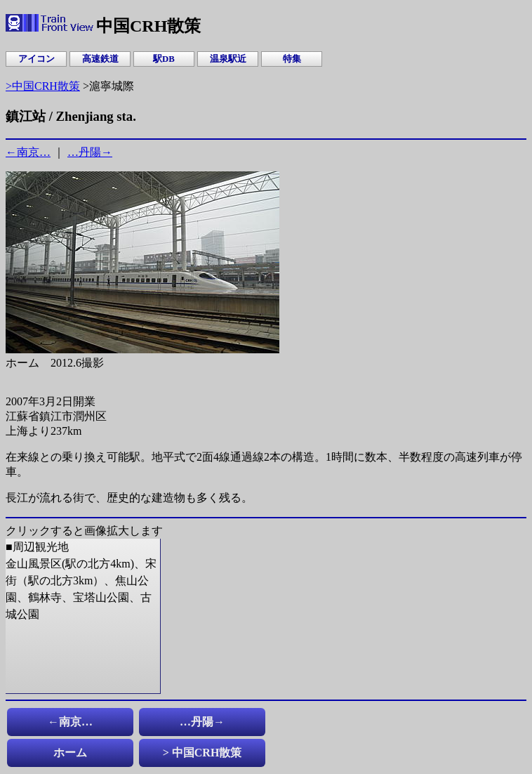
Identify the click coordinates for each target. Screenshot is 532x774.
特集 (292, 59)
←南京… (28, 152)
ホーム (70, 753)
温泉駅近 (228, 59)
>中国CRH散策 (43, 86)
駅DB (164, 59)
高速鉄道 (100, 59)
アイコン (36, 59)
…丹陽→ (90, 152)
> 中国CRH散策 (202, 753)
